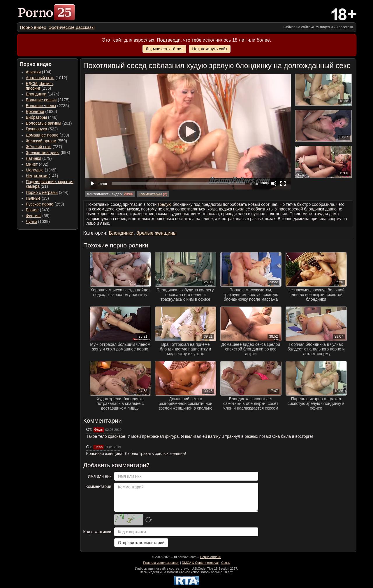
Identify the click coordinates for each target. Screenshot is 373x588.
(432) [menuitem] (37, 164)
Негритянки (37, 176)
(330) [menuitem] (48, 135)
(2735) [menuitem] (47, 106)
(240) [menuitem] (38, 210)
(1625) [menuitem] (42, 111)
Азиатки (33, 72)
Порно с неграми (42, 192)
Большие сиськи (41, 100)
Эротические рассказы (72, 27)
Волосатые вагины (44, 123)
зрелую (164, 204)
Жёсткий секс (39, 147)
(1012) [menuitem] (47, 78)
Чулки (31, 222)
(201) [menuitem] (49, 123)
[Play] (188, 132)
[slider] (178, 184)
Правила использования (161, 563)
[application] (188, 132)
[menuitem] (33, 27)
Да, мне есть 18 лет (164, 49)
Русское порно (40, 204)
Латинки (34, 158)
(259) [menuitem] (45, 204)
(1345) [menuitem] (41, 170)
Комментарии (150, 194)
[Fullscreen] (283, 183)
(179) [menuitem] (39, 158)
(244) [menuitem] (47, 192)
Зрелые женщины (43, 153)
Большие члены (41, 106)
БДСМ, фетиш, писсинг (40, 86)
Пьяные (33, 198)
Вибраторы (36, 117)
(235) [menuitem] (40, 86)
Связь (226, 563)
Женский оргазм (41, 141)
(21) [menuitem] (50, 184)
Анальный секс (40, 78)
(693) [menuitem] (48, 153)
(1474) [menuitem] (43, 94)
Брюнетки (35, 111)
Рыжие (32, 210)
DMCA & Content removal (200, 563)
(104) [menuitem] (39, 72)
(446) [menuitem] (42, 117)
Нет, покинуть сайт (210, 49)
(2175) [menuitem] (48, 100)
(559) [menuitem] (47, 141)
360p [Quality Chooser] (265, 183)
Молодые (35, 170)
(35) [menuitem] (37, 198)
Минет (32, 164)
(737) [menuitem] (44, 147)
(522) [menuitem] (42, 129)
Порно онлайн (210, 557)
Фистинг (34, 216)
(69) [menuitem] (38, 216)
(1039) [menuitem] (38, 222)
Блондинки (36, 94)
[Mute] (274, 183)
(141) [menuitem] (42, 176)
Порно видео (33, 27)
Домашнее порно (42, 135)
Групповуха (37, 129)
